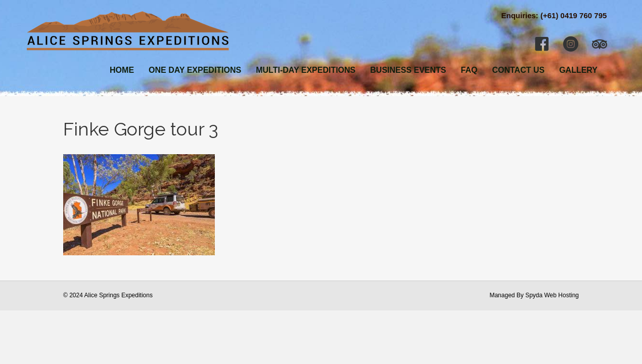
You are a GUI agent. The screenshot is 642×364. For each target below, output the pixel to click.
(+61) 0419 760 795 (574, 15)
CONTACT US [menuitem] (518, 70)
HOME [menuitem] (122, 70)
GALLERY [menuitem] (578, 70)
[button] (542, 44)
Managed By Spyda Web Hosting (534, 295)
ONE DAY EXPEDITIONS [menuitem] (195, 70)
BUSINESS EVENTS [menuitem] (408, 70)
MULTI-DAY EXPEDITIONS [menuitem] (306, 70)
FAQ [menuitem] (469, 70)
